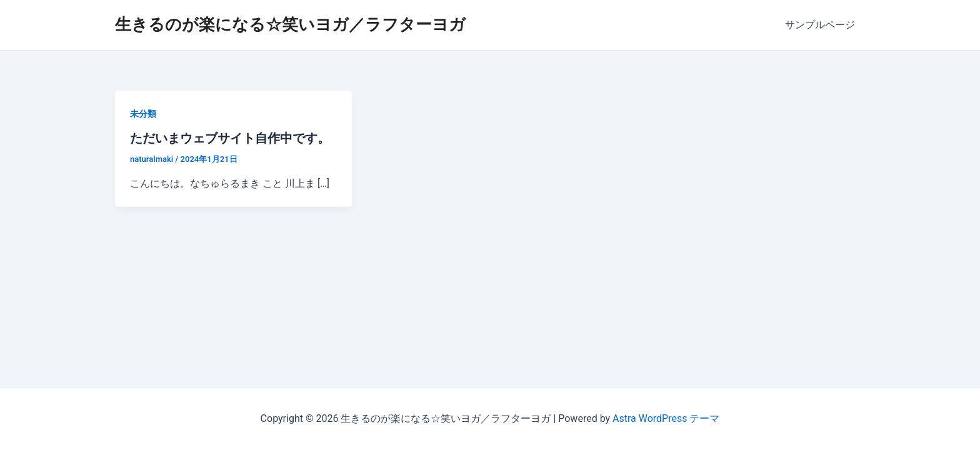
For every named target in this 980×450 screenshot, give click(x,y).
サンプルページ (820, 25)
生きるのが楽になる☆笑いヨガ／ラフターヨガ (290, 24)
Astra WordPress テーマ (666, 418)
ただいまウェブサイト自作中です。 (230, 138)
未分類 (143, 114)
